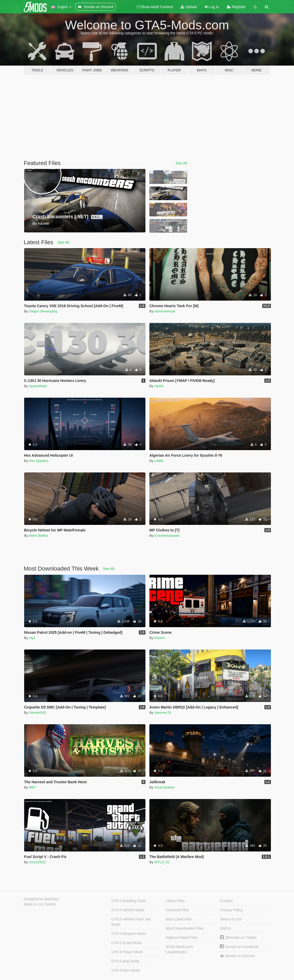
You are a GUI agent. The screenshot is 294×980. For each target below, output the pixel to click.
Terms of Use (231, 919)
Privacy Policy (231, 910)
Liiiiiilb (159, 461)
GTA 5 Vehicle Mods (128, 910)
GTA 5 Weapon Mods (129, 934)
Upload (189, 7)
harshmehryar (165, 311)
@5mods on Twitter (238, 938)
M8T (32, 787)
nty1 (32, 638)
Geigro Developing (43, 311)
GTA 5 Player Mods (127, 952)
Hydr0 (159, 386)
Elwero (160, 638)
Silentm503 (37, 713)
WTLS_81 (162, 862)
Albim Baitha (38, 536)
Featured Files (177, 910)
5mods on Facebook (239, 947)
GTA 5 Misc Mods (126, 970)
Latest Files (175, 901)
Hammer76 (163, 713)
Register (236, 7)
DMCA (225, 928)
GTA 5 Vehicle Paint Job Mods (131, 922)
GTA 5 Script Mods (127, 943)
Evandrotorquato (167, 536)
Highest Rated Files (182, 938)
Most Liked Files (179, 919)
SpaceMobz (38, 386)
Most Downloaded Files (185, 928)
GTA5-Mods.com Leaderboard (179, 949)
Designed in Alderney (41, 899)
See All (181, 163)
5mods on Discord (237, 956)
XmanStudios (164, 787)
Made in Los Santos (40, 904)
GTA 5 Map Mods (125, 961)
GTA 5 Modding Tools (129, 901)
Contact (226, 901)
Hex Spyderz (39, 461)
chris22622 (37, 862)
